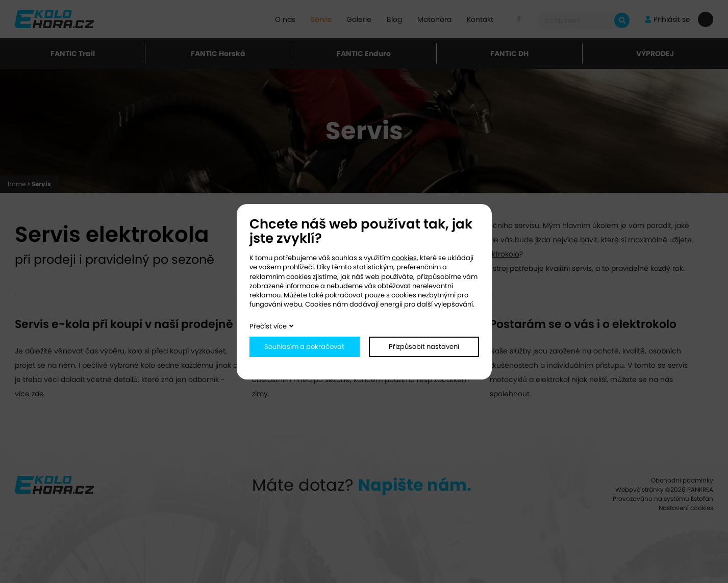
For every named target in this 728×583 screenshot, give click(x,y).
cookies (404, 258)
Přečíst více (268, 326)
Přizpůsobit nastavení (424, 347)
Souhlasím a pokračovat (304, 347)
